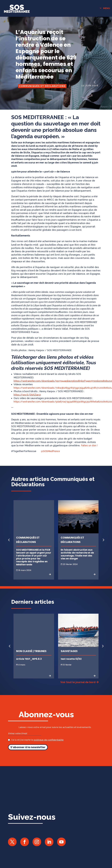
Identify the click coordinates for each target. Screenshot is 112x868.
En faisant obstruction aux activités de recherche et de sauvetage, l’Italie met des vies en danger (77, 562)
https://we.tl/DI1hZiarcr (27, 402)
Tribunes (40, 659)
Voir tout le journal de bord (78, 690)
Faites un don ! (89, 453)
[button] (103, 548)
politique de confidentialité (49, 747)
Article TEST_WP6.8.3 (29, 667)
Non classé (24, 659)
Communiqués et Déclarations (42, 94)
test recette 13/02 (71, 667)
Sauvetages (69, 659)
